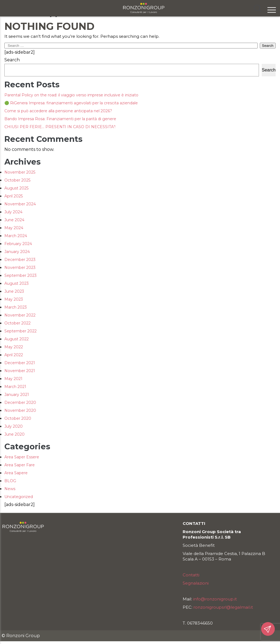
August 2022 (17, 339)
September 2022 (21, 331)
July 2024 (13, 212)
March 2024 (16, 236)
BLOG (10, 481)
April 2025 (14, 196)
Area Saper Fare (20, 465)
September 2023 (21, 275)
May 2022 (14, 347)
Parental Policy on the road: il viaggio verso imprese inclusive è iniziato (71, 95)
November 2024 (20, 204)
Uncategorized (19, 497)
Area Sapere (16, 473)
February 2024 (18, 244)
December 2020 (20, 403)
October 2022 (17, 323)
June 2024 (14, 220)
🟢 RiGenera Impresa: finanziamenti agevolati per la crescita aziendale (71, 103)
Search (12, 60)
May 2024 (14, 228)
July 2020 (14, 426)
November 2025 (20, 172)
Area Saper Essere (22, 457)
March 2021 (15, 387)
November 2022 (20, 315)
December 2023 (20, 260)
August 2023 (17, 283)
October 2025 (17, 180)
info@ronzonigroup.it (215, 599)
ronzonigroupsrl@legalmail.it (223, 607)
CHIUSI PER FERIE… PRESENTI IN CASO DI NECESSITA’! (60, 127)
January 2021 (17, 395)
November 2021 (20, 371)
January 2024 (17, 252)
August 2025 (16, 188)
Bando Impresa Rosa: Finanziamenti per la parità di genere (60, 119)
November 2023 (20, 268)
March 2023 (16, 307)
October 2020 (18, 418)
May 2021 (13, 379)
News (10, 489)
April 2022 (14, 355)
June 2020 (14, 434)
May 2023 (14, 299)
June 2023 (14, 291)
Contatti (191, 575)
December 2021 (20, 363)
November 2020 (20, 410)
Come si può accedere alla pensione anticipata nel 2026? (58, 111)
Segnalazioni (196, 583)
